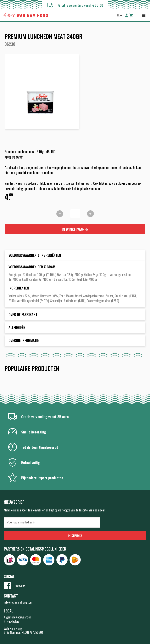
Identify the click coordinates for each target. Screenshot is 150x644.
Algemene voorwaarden (17, 617)
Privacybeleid (12, 621)
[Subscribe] (75, 535)
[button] (120, 16)
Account (127, 15)
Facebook (20, 585)
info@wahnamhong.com (18, 602)
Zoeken (109, 15)
